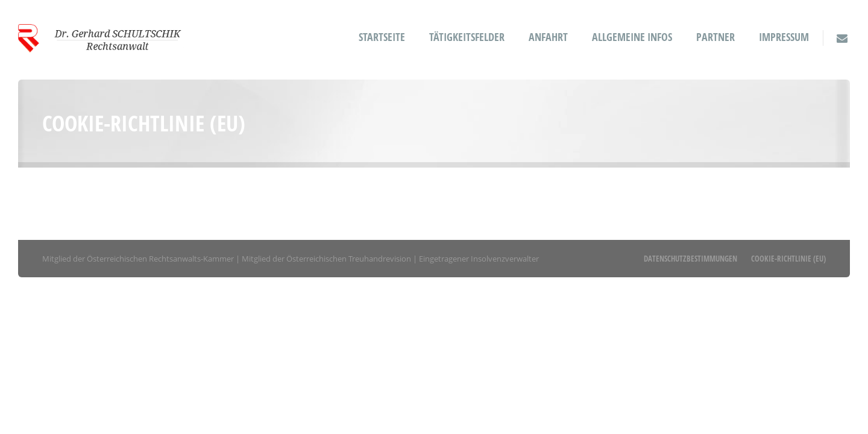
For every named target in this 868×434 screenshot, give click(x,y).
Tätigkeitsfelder (467, 37)
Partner (715, 37)
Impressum (784, 37)
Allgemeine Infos (632, 37)
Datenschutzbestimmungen (690, 259)
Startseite (382, 37)
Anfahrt (548, 37)
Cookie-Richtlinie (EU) (788, 259)
